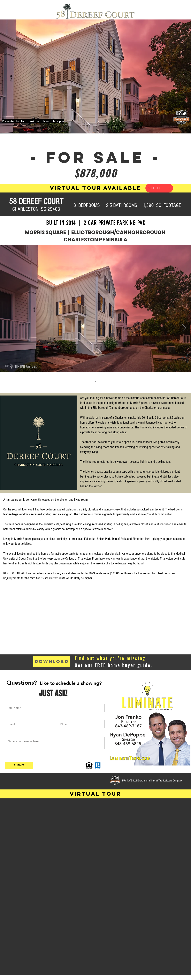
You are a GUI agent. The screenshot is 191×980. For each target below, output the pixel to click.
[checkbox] (95, 381)
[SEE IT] (159, 188)
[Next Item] (184, 328)
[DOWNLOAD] (52, 661)
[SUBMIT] (19, 765)
